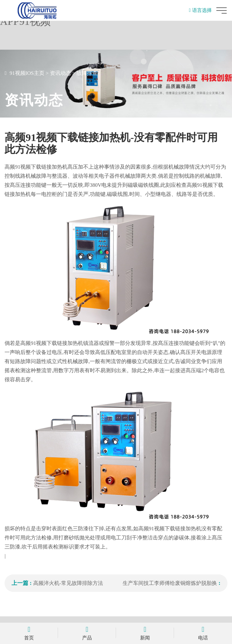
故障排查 (87, 73)
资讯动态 (60, 73)
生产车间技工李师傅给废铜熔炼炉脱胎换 (170, 583)
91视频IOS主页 (27, 73)
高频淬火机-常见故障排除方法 (68, 583)
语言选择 (200, 10)
